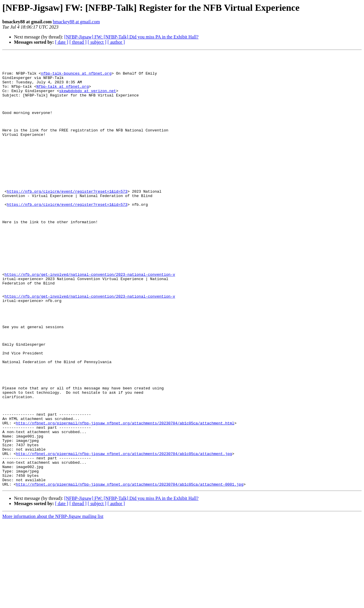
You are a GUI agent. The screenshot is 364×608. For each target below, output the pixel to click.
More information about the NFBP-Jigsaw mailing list (53, 603)
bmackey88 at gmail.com (76, 22)
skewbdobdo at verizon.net (88, 99)
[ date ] (62, 42)
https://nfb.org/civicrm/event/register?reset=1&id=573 (67, 219)
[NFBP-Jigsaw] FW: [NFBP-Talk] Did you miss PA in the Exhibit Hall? (131, 37)
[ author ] (116, 42)
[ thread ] (78, 42)
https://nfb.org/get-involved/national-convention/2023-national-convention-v (90, 319)
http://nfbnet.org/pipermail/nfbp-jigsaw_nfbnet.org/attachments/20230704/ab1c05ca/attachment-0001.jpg (130, 571)
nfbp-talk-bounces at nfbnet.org (76, 78)
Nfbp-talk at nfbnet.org (63, 93)
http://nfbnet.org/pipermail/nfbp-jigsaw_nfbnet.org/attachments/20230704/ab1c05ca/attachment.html (125, 497)
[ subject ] (97, 42)
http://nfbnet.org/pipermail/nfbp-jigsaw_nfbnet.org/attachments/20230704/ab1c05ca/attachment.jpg (124, 534)
